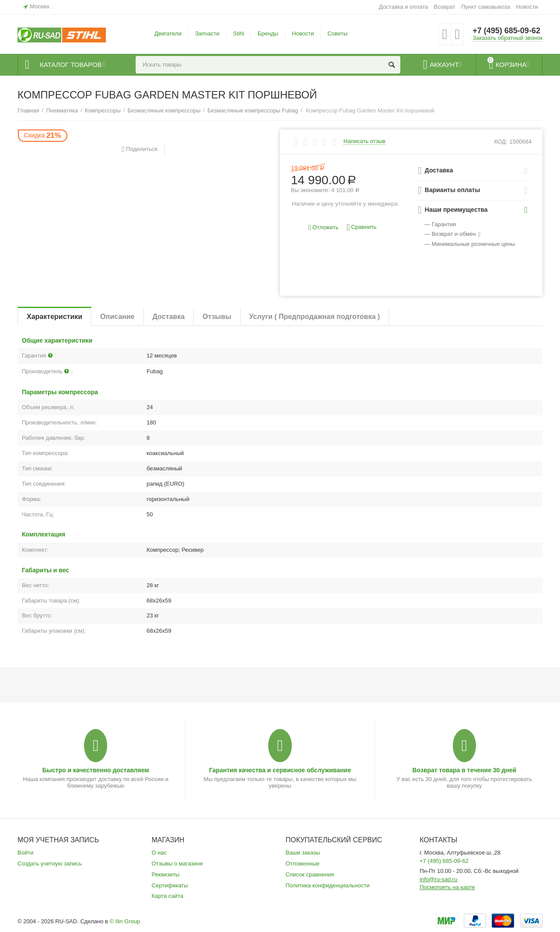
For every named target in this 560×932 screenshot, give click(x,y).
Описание (117, 317)
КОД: (501, 142)
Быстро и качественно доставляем (96, 770)
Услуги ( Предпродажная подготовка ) (315, 317)
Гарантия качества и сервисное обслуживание (280, 770)
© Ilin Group (125, 921)
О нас (159, 853)
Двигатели (168, 33)
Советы (337, 33)
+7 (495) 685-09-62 (506, 31)
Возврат (445, 7)
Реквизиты (165, 874)
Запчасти (207, 33)
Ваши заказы (303, 853)
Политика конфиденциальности (328, 885)
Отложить (324, 228)
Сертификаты (170, 885)
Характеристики (54, 317)
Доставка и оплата (403, 7)
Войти (25, 853)
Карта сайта (167, 896)
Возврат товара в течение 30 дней (464, 770)
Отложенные (303, 864)
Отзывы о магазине (177, 864)
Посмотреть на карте (447, 887)
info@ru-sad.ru (438, 879)
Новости (527, 7)
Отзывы (217, 317)
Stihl (239, 33)
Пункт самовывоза (486, 7)
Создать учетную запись (50, 864)
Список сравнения (310, 874)
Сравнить (361, 227)
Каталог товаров (71, 65)
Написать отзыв (364, 141)
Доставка (169, 317)
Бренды (268, 33)
